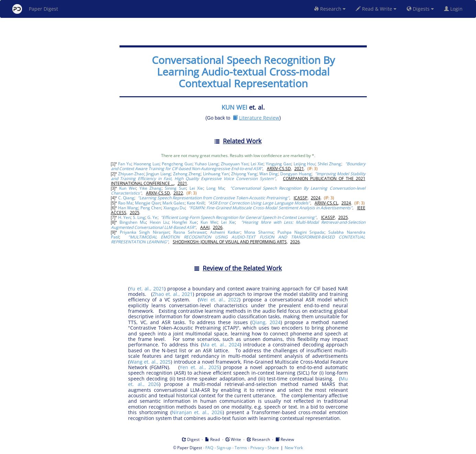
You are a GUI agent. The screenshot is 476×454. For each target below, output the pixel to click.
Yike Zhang (150, 188)
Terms (241, 448)
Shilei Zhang (330, 164)
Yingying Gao (279, 164)
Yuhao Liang (207, 164)
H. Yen (124, 217)
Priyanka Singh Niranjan (145, 232)
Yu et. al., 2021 (147, 289)
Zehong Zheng (187, 174)
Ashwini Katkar (225, 232)
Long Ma (215, 188)
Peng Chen (151, 208)
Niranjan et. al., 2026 (197, 412)
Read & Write (376, 9)
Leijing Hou (304, 164)
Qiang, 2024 (266, 322)
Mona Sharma (259, 232)
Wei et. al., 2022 (219, 300)
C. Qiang (126, 198)
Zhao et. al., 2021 (172, 294)
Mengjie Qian (148, 203)
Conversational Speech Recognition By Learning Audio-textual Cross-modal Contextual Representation (243, 72)
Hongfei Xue (184, 222)
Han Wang (128, 208)
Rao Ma (125, 203)
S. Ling (139, 217)
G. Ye (152, 217)
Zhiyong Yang (244, 174)
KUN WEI (234, 107)
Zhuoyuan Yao (235, 164)
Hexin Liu (159, 222)
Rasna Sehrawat (190, 232)
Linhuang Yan (216, 174)
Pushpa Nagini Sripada (301, 232)
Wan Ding (269, 174)
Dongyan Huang (296, 174)
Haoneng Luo (146, 164)
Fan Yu (125, 164)
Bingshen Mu (133, 222)
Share (273, 448)
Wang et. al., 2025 (150, 362)
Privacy (257, 448)
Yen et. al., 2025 (200, 367)
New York (294, 448)
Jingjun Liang (158, 174)
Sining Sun (175, 188)
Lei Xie (257, 164)
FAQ (209, 448)
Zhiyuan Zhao (131, 174)
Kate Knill (196, 203)
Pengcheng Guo (177, 164)
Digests (420, 9)
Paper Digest (35, 9)
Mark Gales (173, 203)
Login (455, 9)
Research (330, 9)
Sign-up (224, 448)
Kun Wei (127, 188)
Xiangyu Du (174, 208)
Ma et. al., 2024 (221, 345)
